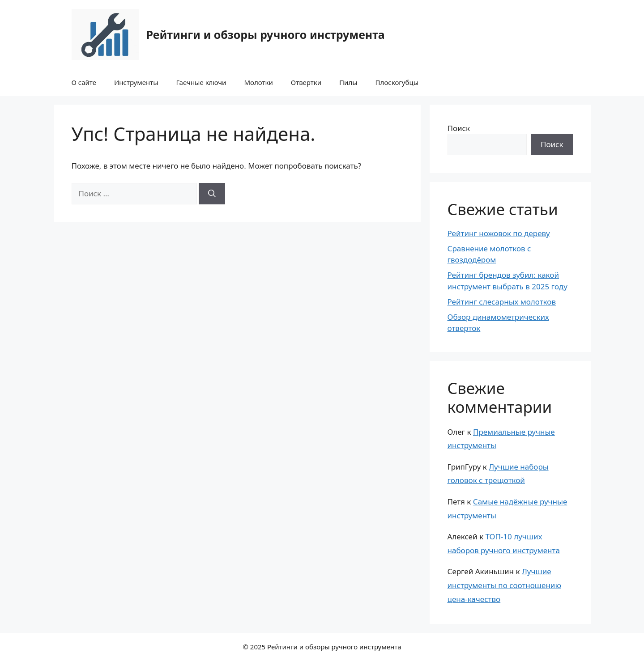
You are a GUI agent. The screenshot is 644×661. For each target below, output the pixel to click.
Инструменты (136, 82)
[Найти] (212, 194)
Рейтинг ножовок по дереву (499, 233)
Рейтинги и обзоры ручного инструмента (266, 34)
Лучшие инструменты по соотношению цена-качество (505, 585)
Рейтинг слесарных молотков (502, 302)
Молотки (258, 82)
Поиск (459, 128)
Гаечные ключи (201, 82)
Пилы (348, 82)
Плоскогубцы (397, 82)
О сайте (84, 82)
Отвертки (306, 82)
